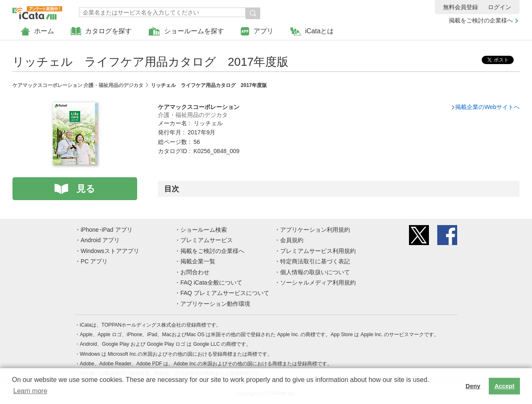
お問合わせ (195, 272)
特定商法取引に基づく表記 (315, 261)
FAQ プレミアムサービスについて (225, 293)
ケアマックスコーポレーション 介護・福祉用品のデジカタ (78, 85)
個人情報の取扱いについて (315, 272)
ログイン (500, 7)
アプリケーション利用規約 (315, 230)
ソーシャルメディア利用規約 (318, 283)
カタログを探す (101, 31)
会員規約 (292, 240)
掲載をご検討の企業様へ (481, 20)
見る (86, 189)
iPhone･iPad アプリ (107, 230)
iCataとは (312, 31)
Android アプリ (100, 240)
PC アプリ (94, 261)
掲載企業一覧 (198, 261)
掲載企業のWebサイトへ (487, 107)
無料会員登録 (461, 7)
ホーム (37, 31)
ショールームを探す (186, 31)
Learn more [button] (30, 391)
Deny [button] (473, 386)
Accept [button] (505, 386)
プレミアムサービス (207, 240)
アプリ (257, 31)
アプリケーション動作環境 (215, 304)
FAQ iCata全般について (211, 283)
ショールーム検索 (204, 230)
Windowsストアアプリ (110, 251)
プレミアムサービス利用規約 (318, 251)
